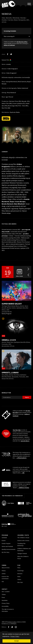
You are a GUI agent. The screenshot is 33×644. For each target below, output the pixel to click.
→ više (23, 473)
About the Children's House (23, 558)
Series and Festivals (7, 546)
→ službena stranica (23, 488)
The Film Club (17, 430)
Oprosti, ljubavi (10, 373)
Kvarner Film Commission (5, 578)
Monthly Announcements (8, 549)
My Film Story (6, 552)
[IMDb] (6, 118)
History (4, 571)
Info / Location (6, 592)
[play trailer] (17, 136)
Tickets (4, 595)
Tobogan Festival (22, 554)
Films (19, 568)
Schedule (4, 538)
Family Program (6, 544)
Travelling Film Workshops (21, 545)
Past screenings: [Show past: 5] (9, 36)
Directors (20, 574)
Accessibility (5, 606)
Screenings (20, 571)
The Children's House (23, 538)
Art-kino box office (22, 42)
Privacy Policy (6, 603)
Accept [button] (16, 641)
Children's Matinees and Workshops (24, 550)
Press (3, 597)
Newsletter (5, 600)
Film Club (20, 582)
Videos (19, 579)
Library (4, 574)
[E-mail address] (12, 397)
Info (3, 582)
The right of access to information (8, 610)
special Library (25, 441)
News (19, 577)
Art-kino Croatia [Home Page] (12, 622)
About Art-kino (6, 568)
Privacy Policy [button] (15, 636)
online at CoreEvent (9, 45)
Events (4, 541)
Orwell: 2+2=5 (9, 340)
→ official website (21, 458)
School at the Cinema (23, 541)
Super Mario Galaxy (12, 304)
